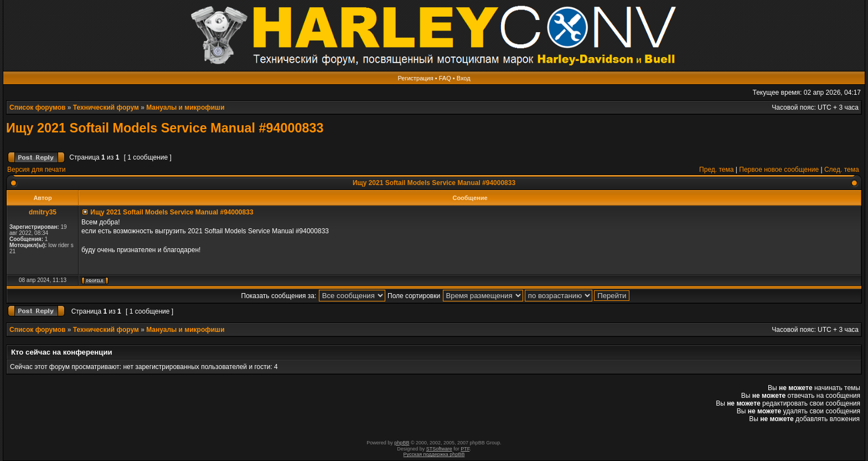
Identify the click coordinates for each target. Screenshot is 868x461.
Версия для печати (36, 170)
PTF (465, 449)
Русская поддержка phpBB (434, 454)
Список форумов (37, 107)
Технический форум (106, 107)
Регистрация (415, 78)
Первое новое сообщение (779, 170)
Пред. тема (716, 170)
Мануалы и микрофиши (185, 107)
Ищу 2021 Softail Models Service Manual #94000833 (165, 128)
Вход (464, 78)
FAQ (445, 78)
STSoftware (439, 449)
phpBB (402, 443)
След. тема (842, 170)
